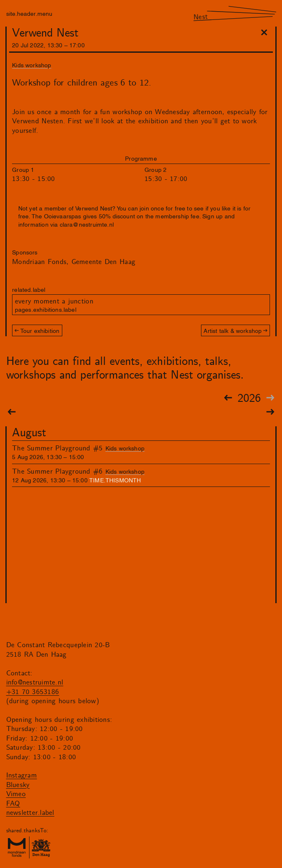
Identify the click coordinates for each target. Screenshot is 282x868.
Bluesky (18, 785)
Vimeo (16, 794)
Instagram (22, 775)
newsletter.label (30, 813)
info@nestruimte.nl (35, 682)
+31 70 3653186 (33, 692)
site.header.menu (29, 13)
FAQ (13, 804)
